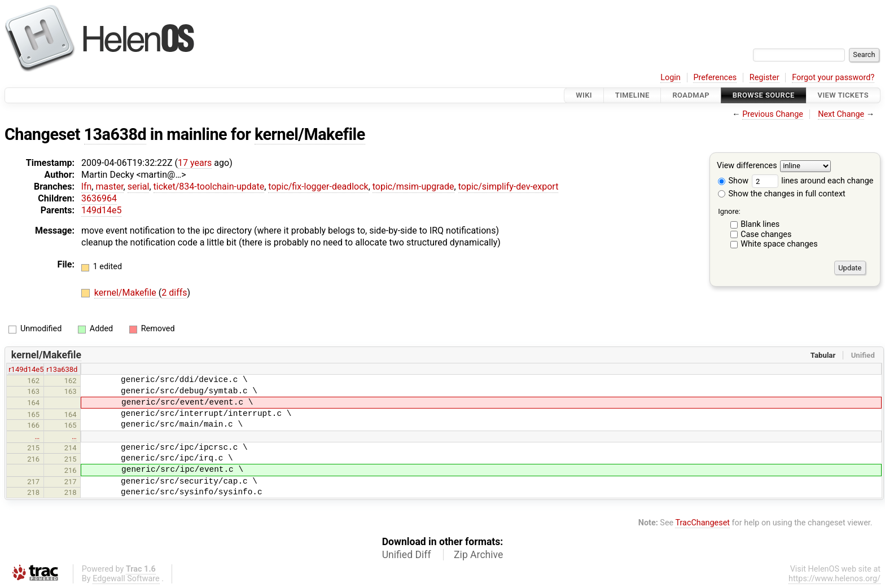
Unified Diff (407, 555)
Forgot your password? (833, 78)
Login (671, 78)
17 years (195, 163)
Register (764, 78)
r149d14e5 (26, 369)
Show (733, 181)
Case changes (766, 234)
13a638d (115, 134)
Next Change (841, 114)
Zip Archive (478, 555)
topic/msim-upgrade (413, 187)
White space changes (779, 244)
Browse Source (764, 95)
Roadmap (691, 95)
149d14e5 (101, 210)
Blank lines (760, 224)
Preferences (715, 78)
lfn (86, 187)
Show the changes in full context (782, 194)
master (109, 187)
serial (139, 187)
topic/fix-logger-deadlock (318, 187)
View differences (747, 166)
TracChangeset (702, 523)
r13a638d (62, 369)
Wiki (584, 95)
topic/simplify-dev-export (509, 187)
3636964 (99, 198)
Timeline (632, 95)
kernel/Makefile (310, 134)
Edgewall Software (126, 579)
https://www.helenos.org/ (834, 579)
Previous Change (773, 114)
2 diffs (174, 293)
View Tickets (843, 95)
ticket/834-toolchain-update (209, 187)
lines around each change (813, 181)
